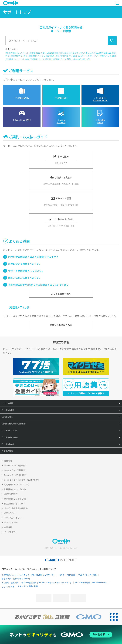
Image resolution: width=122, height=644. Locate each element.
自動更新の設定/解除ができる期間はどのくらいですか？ (39, 285)
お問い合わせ (10, 513)
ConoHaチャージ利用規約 (15, 470)
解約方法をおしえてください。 (25, 278)
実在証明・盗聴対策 (10, 583)
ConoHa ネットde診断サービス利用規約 (21, 480)
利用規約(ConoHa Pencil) (15, 489)
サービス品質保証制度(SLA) (16, 508)
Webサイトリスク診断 (88, 575)
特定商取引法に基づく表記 (16, 499)
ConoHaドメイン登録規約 (15, 466)
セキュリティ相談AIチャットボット (16, 579)
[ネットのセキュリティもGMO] (61, 635)
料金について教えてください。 (25, 264)
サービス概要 (10, 532)
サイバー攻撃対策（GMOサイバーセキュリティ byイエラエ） (47, 583)
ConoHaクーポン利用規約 (15, 475)
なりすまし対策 (8, 587)
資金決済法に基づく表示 (15, 504)
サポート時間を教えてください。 (26, 271)
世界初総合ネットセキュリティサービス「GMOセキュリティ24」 (29, 575)
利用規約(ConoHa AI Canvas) (17, 485)
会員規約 (8, 461)
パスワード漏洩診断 (67, 575)
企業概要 (8, 527)
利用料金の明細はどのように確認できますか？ (33, 257)
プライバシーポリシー (14, 518)
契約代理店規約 (11, 494)
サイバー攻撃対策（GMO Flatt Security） (92, 583)
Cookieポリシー (11, 523)
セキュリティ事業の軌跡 (28, 586)
